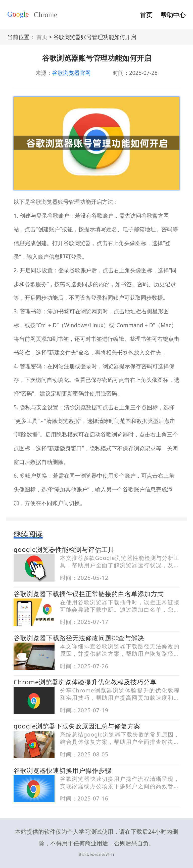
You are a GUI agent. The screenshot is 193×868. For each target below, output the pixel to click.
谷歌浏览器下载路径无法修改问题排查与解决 (79, 638)
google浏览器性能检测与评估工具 (64, 549)
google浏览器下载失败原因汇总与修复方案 (77, 726)
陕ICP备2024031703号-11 (96, 841)
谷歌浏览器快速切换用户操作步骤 (63, 770)
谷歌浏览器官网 (71, 73)
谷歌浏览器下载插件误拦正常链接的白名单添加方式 (89, 594)
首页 (146, 15)
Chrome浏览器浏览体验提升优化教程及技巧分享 (85, 682)
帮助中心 (173, 15)
